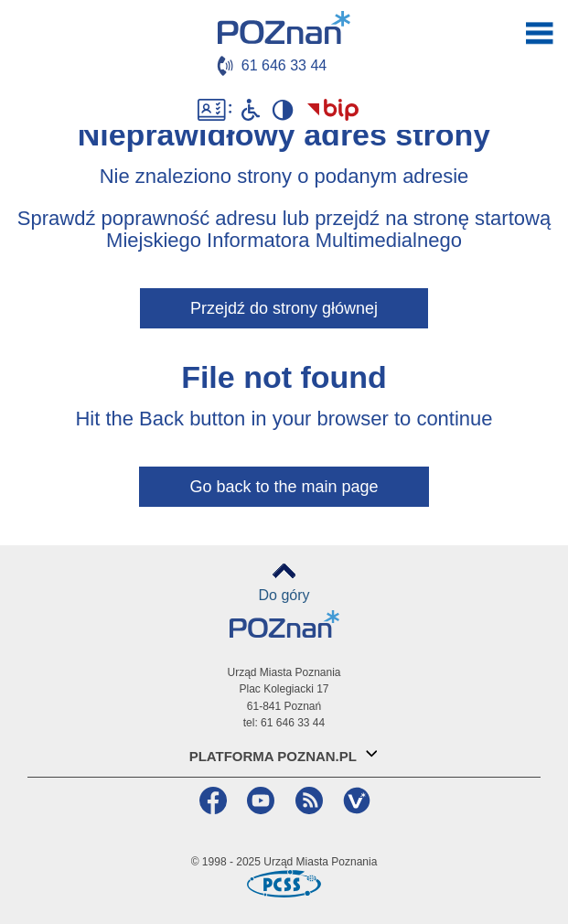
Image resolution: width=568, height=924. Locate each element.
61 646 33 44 (284, 65)
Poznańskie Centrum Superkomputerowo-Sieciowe (284, 884)
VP (354, 800)
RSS (307, 800)
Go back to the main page (284, 487)
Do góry (284, 595)
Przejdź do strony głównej (284, 308)
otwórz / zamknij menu (540, 33)
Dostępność (214, 110)
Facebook (211, 800)
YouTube (258, 800)
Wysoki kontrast (283, 110)
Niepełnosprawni (251, 110)
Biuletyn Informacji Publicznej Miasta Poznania (333, 110)
